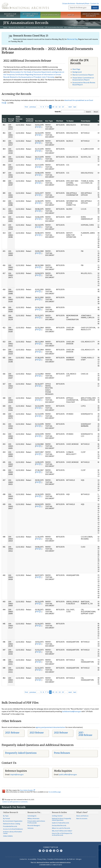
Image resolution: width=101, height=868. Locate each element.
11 (56, 107)
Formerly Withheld (30, 120)
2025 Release (12, 733)
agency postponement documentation (50, 727)
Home (5, 27)
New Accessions (82, 818)
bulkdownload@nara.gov (72, 711)
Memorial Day (72, 39)
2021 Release (61, 733)
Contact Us (95, 3)
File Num (60, 121)
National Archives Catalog (12, 824)
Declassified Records (59, 825)
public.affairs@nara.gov (68, 774)
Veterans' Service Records (30, 15)
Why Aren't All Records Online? (62, 831)
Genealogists (32, 816)
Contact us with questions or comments (15, 802)
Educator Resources (50, 15)
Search (95, 8)
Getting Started (57, 816)
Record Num (11, 120)
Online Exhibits (8, 836)
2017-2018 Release (85, 734)
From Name (86, 121)
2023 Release (37, 733)
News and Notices (82, 816)
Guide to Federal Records (60, 823)
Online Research (11, 812)
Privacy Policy (42, 859)
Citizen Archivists (69, 3)
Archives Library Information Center (12, 833)
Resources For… (35, 812)
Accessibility (32, 859)
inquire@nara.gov (17, 774)
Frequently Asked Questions (21, 753)
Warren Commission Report (83, 75)
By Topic (6, 816)
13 (63, 107)
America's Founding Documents (91, 15)
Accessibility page (55, 792)
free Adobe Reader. (27, 790)
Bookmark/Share (83, 3)
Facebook (40, 851)
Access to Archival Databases (13, 829)
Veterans (31, 828)
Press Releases (62, 753)
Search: (58, 112)
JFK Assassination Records (34, 27)
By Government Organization (13, 821)
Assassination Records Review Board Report (84, 84)
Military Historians (33, 818)
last (75, 107)
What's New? (82, 812)
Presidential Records (10, 826)
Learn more (81, 864)
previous (33, 107)
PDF (37, 127)
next (70, 107)
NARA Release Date (19, 119)
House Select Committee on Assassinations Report (83, 79)
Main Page (76, 69)
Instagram (47, 851)
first (26, 107)
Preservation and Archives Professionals (36, 822)
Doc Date (39, 121)
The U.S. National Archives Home (25, 6)
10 (53, 107)
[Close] (98, 847)
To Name (70, 121)
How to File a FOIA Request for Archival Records (62, 834)
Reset (96, 112)
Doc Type (49, 121)
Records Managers (34, 825)
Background (77, 72)
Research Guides (59, 812)
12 (60, 107)
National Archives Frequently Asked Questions (61, 819)
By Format (6, 818)
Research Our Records (10, 15)
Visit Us (71, 15)
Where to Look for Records (61, 828)
